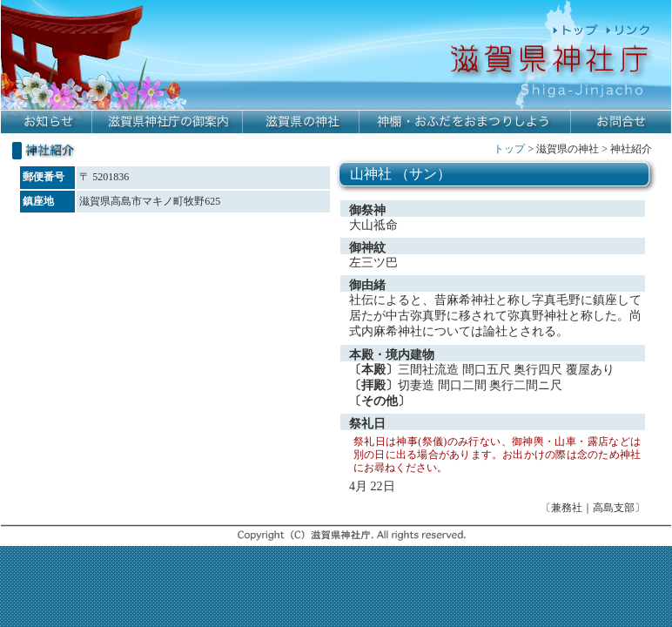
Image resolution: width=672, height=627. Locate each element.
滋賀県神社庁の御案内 (168, 122)
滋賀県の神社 (301, 122)
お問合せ (621, 122)
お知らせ (47, 122)
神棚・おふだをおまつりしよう (465, 122)
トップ (509, 149)
